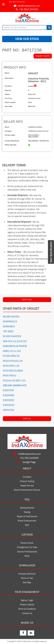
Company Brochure (27, 574)
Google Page (27, 462)
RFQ (27, 525)
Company (27, 477)
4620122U (9, 410)
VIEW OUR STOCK (27, 39)
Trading (27, 512)
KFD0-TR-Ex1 (10, 376)
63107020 (8, 390)
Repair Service (27, 486)
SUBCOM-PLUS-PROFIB (15, 346)
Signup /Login (27, 600)
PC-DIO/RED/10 (11, 356)
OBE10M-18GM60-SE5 (15, 386)
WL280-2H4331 (11, 317)
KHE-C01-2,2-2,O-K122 (15, 341)
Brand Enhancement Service (27, 490)
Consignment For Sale (27, 547)
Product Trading (27, 481)
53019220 (9, 405)
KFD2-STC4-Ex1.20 (13, 361)
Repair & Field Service (27, 516)
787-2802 (8, 331)
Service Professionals (27, 552)
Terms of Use (27, 578)
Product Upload (27, 605)
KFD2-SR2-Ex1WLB (13, 371)
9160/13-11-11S (12, 351)
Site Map (27, 583)
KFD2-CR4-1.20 (11, 366)
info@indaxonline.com (29, 6)
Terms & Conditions (27, 609)
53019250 (9, 400)
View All (27, 419)
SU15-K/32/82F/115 (14, 381)
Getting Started (27, 508)
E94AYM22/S (10, 322)
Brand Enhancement (27, 521)
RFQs (27, 556)
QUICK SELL (27, 300)
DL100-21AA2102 (12, 336)
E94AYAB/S (9, 327)
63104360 (8, 395)
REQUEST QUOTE (43, 56)
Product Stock (27, 543)
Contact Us (27, 613)
